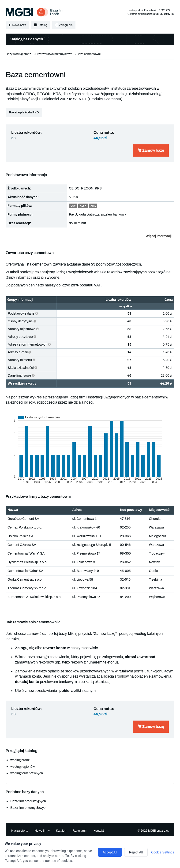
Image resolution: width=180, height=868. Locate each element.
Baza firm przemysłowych (29, 808)
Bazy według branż (18, 54)
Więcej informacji (159, 236)
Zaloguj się (64, 25)
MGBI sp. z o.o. (158, 831)
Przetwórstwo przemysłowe (54, 54)
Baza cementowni (89, 54)
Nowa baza (17, 25)
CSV (73, 206)
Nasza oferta (20, 831)
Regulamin (80, 831)
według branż (20, 760)
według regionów (22, 767)
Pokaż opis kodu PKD (24, 112)
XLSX (83, 206)
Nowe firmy (42, 831)
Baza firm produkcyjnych (28, 801)
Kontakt (99, 831)
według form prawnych (27, 773)
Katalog (40, 25)
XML (93, 206)
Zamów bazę (151, 150)
